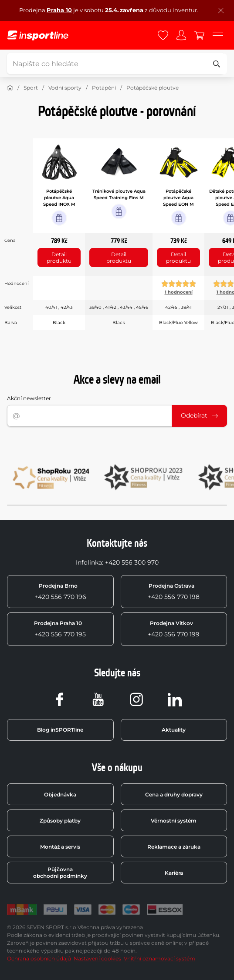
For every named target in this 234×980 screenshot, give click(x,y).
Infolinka (89, 562)
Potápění (104, 88)
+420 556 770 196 (60, 592)
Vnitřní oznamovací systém (159, 958)
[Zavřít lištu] (221, 10)
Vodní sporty (65, 88)
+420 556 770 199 (174, 629)
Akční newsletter (29, 398)
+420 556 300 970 (132, 562)
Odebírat (199, 415)
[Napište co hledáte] (116, 64)
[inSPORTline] (38, 35)
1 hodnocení (179, 292)
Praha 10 (59, 10)
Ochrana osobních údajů (39, 958)
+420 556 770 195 (60, 629)
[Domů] (10, 88)
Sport (31, 88)
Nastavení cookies (97, 958)
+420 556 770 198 (174, 592)
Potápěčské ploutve (153, 88)
